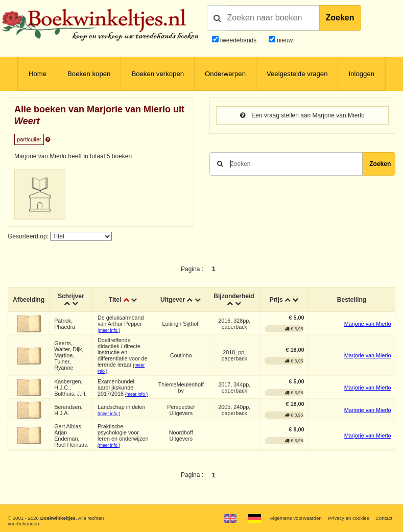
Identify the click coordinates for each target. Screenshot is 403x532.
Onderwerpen (225, 74)
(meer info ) (109, 330)
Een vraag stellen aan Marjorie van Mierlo (302, 115)
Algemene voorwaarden (295, 518)
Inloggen (361, 74)
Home (38, 74)
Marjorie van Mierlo (368, 324)
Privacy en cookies (348, 518)
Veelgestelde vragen (297, 74)
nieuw (284, 40)
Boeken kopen (89, 74)
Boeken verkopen (158, 74)
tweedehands (238, 40)
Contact (384, 518)
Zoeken (340, 18)
